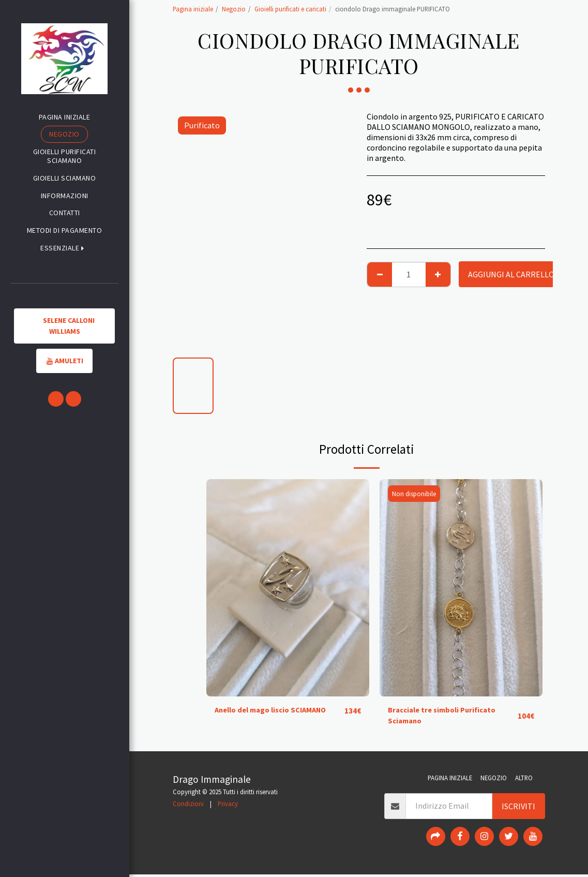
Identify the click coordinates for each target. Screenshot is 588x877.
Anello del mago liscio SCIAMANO (277, 711)
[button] (64, 248)
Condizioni (188, 806)
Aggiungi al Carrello (511, 274)
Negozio (234, 9)
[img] (288, 588)
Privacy (228, 806)
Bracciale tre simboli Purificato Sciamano (447, 717)
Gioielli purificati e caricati (290, 9)
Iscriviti (518, 809)
